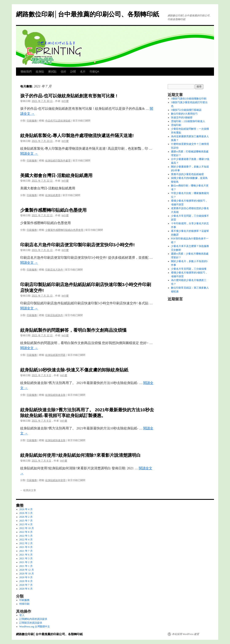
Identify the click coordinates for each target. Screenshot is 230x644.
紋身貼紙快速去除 (55, 395)
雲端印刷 (176, 125)
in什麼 (65, 101)
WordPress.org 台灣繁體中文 (35, 627)
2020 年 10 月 (27, 574)
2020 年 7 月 (26, 585)
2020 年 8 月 (26, 581)
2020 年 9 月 (26, 577)
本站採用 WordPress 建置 (185, 634)
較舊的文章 (28, 490)
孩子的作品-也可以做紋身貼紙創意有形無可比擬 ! (69, 96)
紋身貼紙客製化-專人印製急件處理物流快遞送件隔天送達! (77, 135)
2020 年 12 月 (27, 570)
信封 (63, 72)
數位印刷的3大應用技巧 (184, 114)
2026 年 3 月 (26, 513)
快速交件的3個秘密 (182, 117)
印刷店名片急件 (54, 270)
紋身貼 (40, 72)
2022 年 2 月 (26, 543)
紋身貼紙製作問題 (55, 355)
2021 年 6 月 (26, 555)
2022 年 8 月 (26, 532)
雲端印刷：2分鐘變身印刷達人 (188, 121)
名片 (83, 72)
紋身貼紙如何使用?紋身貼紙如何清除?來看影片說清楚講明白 (80, 455)
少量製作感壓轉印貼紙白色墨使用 (53, 210)
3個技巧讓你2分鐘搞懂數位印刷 (189, 99)
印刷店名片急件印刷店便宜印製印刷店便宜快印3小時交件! (78, 245)
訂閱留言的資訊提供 (31, 623)
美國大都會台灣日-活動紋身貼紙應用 (56, 175)
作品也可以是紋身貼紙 (58, 121)
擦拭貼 (52, 72)
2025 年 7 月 (26, 521)
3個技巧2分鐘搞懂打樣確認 (186, 110)
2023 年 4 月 (26, 524)
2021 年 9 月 (26, 547)
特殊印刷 (24, 604)
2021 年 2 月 (26, 562)
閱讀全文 (29, 154)
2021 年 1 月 (26, 566)
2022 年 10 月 (27, 528)
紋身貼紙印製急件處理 (58, 161)
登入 (22, 615)
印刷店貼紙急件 (54, 315)
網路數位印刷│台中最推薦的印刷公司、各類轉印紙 (88, 14)
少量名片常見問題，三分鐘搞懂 (189, 269)
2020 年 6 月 (26, 589)
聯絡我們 (26, 72)
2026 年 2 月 (26, 517)
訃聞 (73, 72)
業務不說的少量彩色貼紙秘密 (187, 174)
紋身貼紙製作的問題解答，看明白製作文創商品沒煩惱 (73, 330)
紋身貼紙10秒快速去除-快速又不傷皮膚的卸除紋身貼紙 (74, 370)
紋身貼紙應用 (53, 195)
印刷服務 (32, 121)
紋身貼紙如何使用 (55, 480)
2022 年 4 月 (26, 540)
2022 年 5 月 (26, 536)
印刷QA (94, 72)
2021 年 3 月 (26, 558)
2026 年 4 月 (26, 509)
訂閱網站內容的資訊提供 (33, 619)
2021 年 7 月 (26, 551)
